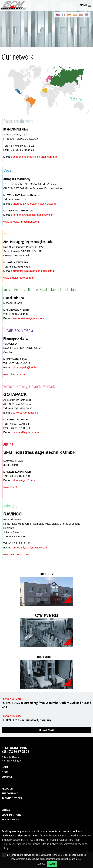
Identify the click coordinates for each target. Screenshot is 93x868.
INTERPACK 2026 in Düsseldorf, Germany (26, 720)
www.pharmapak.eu (15, 374)
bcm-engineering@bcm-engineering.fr (35, 157)
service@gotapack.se (25, 413)
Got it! (52, 864)
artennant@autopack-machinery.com (34, 204)
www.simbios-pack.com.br (19, 278)
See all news (47, 730)
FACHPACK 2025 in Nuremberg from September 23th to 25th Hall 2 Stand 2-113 (46, 705)
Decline (41, 864)
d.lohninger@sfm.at (25, 480)
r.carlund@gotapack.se (26, 432)
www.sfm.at (10, 487)
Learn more (75, 859)
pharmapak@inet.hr (25, 367)
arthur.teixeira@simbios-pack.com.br (34, 271)
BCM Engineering (13, 5)
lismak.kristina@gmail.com (28, 318)
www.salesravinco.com (17, 554)
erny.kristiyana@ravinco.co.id (30, 547)
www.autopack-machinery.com (21, 222)
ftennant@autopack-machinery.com (33, 215)
